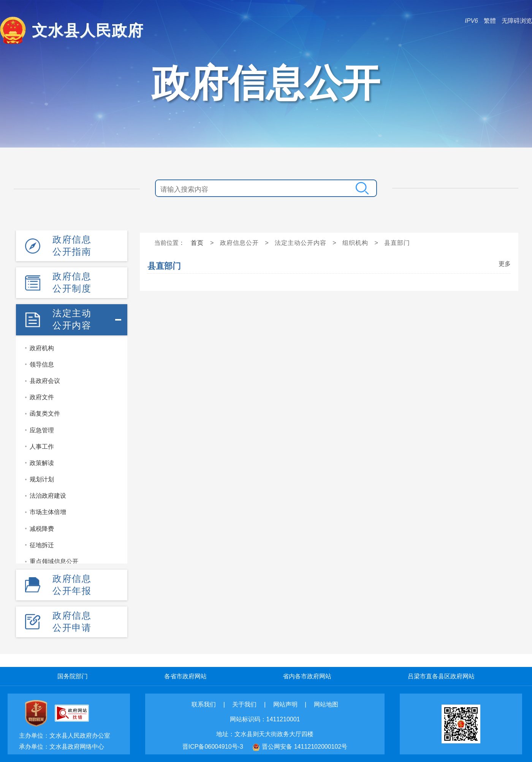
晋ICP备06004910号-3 (213, 747)
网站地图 (326, 704)
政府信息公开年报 (72, 585)
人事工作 (42, 447)
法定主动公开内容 (72, 319)
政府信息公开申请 (72, 622)
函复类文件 (45, 414)
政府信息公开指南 (72, 245)
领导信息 (42, 364)
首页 (197, 243)
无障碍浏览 (517, 21)
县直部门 (397, 243)
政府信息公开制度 (72, 282)
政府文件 (42, 397)
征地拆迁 (42, 545)
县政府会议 (45, 381)
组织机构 (355, 243)
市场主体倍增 (48, 512)
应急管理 (42, 430)
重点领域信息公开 (54, 561)
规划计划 (42, 479)
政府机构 (42, 348)
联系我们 (204, 704)
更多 (505, 264)
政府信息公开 (239, 243)
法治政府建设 (48, 496)
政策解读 (42, 463)
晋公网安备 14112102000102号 (305, 747)
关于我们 (244, 704)
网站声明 (285, 704)
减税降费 (42, 529)
